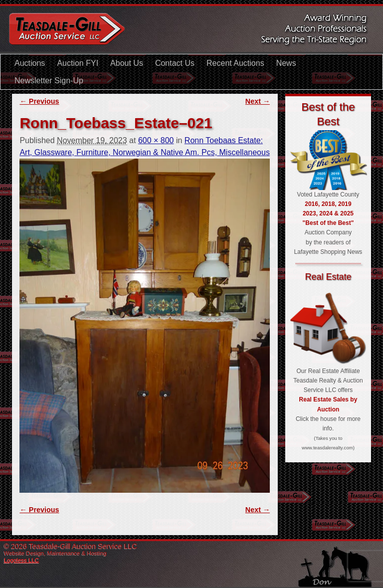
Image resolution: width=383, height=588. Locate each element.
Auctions (30, 63)
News (286, 63)
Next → (258, 101)
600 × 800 (156, 140)
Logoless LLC (21, 560)
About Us (127, 63)
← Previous (39, 101)
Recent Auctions (235, 63)
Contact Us (175, 63)
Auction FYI (78, 63)
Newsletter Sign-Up (49, 81)
